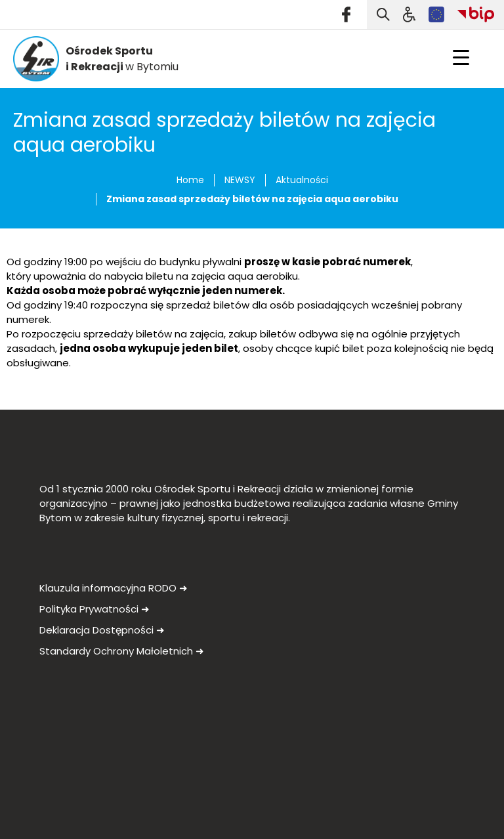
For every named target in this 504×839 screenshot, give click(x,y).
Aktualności (302, 180)
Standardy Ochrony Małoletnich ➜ (122, 651)
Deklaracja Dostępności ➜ (102, 630)
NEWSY (240, 180)
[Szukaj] (409, 14)
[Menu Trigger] (461, 57)
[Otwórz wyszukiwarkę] (383, 14)
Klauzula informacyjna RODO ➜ (114, 588)
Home (190, 180)
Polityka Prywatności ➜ (94, 609)
